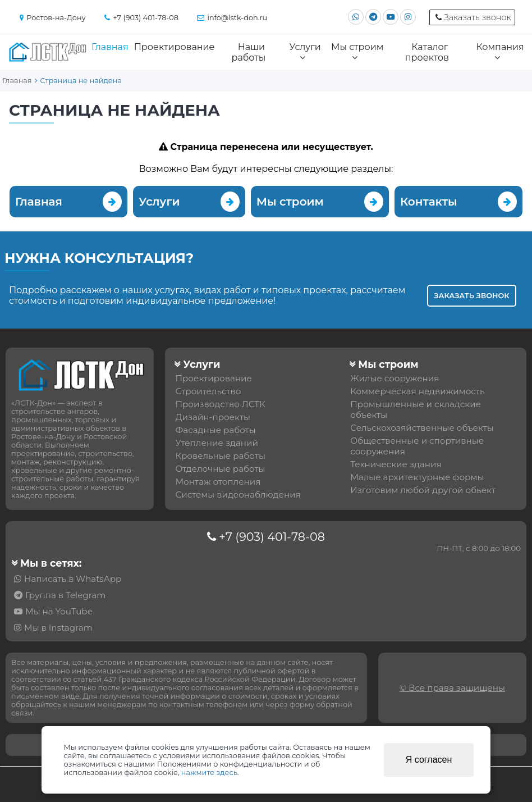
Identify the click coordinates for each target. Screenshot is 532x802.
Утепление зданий (217, 443)
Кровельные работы (220, 456)
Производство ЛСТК (220, 404)
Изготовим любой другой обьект (423, 490)
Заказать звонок (471, 296)
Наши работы (249, 52)
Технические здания (396, 464)
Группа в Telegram (65, 595)
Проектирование (175, 47)
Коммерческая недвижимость (417, 391)
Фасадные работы (215, 430)
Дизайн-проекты (212, 417)
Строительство (208, 391)
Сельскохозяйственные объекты (422, 428)
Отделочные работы (220, 469)
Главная (110, 47)
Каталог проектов (427, 52)
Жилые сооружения (395, 378)
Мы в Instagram (58, 628)
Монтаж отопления (218, 482)
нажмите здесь (209, 773)
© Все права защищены (452, 688)
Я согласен (429, 760)
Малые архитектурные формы (417, 477)
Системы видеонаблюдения (238, 495)
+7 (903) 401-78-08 (272, 537)
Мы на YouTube (59, 611)
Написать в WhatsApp (73, 579)
